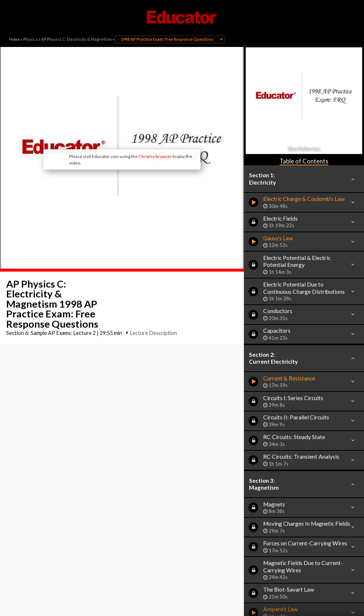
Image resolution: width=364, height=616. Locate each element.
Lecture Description (153, 333)
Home (15, 39)
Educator (182, 17)
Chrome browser (155, 156)
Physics (31, 39)
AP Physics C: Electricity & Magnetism (76, 39)
